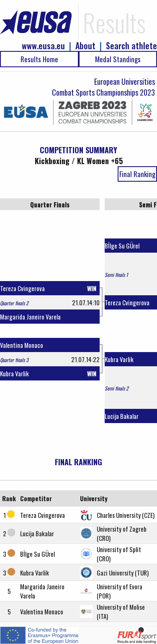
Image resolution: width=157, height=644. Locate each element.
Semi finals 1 (116, 275)
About (85, 46)
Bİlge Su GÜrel (122, 246)
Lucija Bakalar (122, 416)
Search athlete (131, 46)
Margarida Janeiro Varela (30, 317)
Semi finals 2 (117, 388)
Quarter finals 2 (14, 303)
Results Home (39, 59)
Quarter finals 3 (14, 360)
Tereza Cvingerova (22, 288)
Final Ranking (137, 174)
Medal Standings (118, 59)
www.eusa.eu (43, 46)
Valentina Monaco (22, 345)
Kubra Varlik (14, 373)
